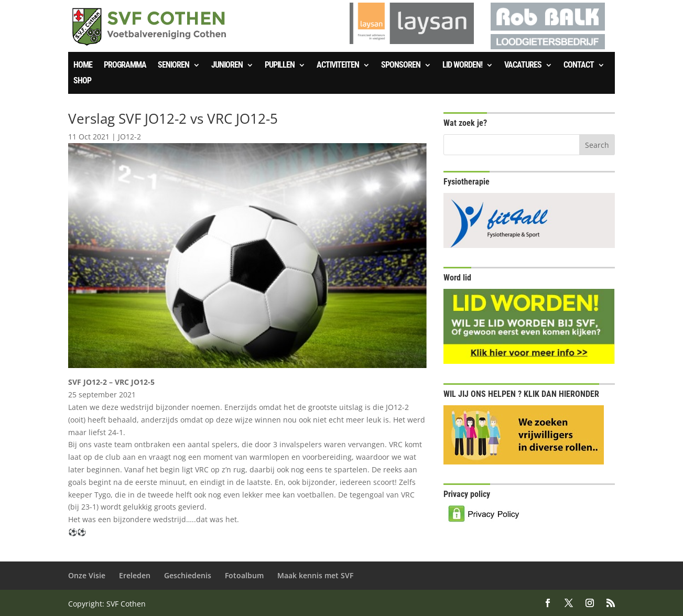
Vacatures (523, 66)
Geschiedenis (188, 575)
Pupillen (280, 66)
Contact (579, 66)
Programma (125, 66)
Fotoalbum (244, 575)
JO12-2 (129, 137)
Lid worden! (462, 66)
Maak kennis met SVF (315, 575)
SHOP (82, 81)
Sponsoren (401, 66)
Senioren (174, 66)
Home (83, 66)
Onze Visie (87, 575)
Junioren (227, 66)
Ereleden (135, 575)
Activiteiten (338, 66)
